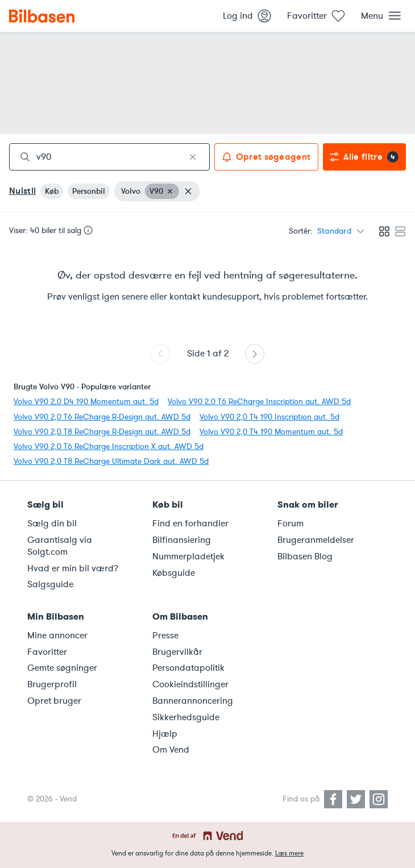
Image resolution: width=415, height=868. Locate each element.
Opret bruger (54, 701)
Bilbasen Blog (305, 556)
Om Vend (171, 750)
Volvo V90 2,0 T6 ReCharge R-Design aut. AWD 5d (102, 417)
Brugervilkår (177, 652)
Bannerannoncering (193, 701)
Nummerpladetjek (188, 556)
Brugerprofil (52, 684)
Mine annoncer (57, 636)
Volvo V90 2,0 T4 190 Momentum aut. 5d (271, 432)
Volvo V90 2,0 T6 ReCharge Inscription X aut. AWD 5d (109, 447)
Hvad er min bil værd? (73, 568)
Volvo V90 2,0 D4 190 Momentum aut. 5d (86, 402)
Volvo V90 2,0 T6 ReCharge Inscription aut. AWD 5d (259, 402)
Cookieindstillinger (190, 684)
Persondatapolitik (188, 668)
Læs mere (289, 853)
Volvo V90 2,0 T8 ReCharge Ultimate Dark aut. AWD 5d (111, 461)
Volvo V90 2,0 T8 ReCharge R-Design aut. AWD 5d (102, 432)
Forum (290, 524)
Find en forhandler (190, 524)
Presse (165, 636)
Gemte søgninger (62, 668)
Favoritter (47, 652)
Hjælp (165, 734)
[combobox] (109, 157)
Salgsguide (50, 584)
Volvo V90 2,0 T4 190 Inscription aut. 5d (269, 417)
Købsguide (174, 573)
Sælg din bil (52, 524)
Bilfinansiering (182, 540)
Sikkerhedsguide (186, 717)
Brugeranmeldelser (316, 540)
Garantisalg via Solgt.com (60, 546)
